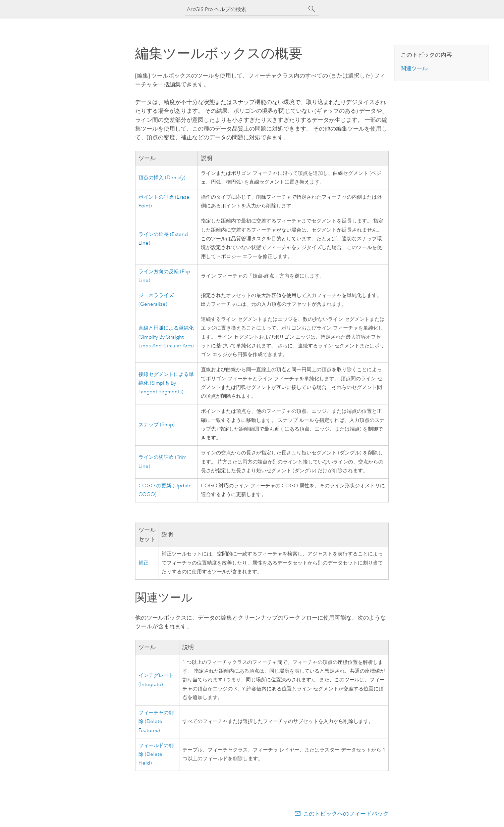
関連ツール (414, 68)
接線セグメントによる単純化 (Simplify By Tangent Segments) (166, 383)
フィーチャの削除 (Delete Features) (156, 722)
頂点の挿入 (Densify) (162, 178)
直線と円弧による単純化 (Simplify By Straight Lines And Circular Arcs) (166, 337)
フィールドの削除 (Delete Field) (156, 755)
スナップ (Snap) (157, 425)
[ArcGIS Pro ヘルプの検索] (245, 9)
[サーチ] (312, 9)
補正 (144, 563)
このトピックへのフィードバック (346, 814)
